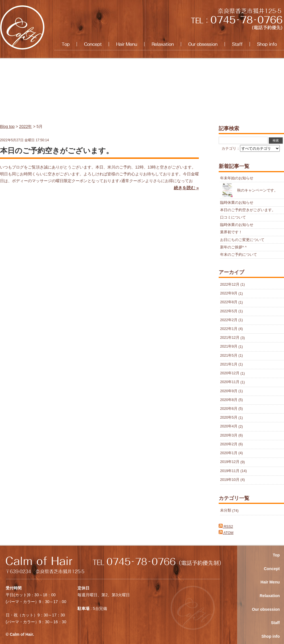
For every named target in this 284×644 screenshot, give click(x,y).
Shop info (267, 44)
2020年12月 (230, 373)
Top (65, 44)
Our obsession (203, 44)
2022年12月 (230, 284)
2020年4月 (229, 427)
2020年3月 (229, 435)
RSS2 (226, 527)
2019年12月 (230, 462)
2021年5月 (229, 356)
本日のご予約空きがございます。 (57, 151)
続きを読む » (186, 188)
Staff (237, 44)
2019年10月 (230, 480)
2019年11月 (230, 471)
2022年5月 (229, 311)
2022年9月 (229, 294)
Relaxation (163, 44)
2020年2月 (229, 444)
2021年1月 (229, 364)
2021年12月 (230, 338)
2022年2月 (229, 320)
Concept (93, 44)
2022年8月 (229, 302)
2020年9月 (229, 391)
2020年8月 (229, 400)
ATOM (226, 533)
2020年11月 (230, 382)
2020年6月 (229, 409)
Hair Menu (127, 44)
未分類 (226, 511)
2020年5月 (229, 418)
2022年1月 (229, 329)
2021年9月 (229, 347)
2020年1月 (229, 453)
